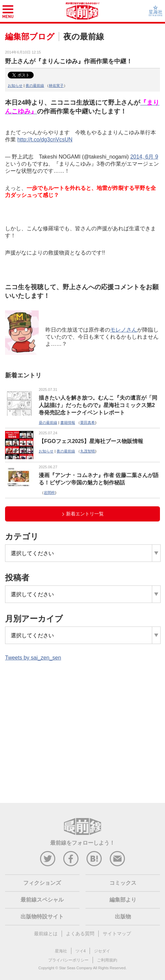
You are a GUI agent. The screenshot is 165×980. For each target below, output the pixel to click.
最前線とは (46, 934)
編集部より (123, 900)
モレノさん (124, 330)
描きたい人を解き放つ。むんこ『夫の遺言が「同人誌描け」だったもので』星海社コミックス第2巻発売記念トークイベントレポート (98, 405)
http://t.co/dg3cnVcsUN (45, 140)
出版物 (123, 917)
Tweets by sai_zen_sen (33, 658)
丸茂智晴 (88, 451)
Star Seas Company (75, 968)
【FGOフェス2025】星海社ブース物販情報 (91, 441)
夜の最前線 (35, 86)
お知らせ (15, 86)
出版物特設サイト (42, 917)
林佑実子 (56, 86)
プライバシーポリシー (68, 960)
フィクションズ (42, 883)
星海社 (61, 951)
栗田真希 (88, 423)
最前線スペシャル (42, 900)
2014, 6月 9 (144, 157)
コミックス (123, 883)
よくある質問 (80, 934)
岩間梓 (49, 493)
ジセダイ (102, 951)
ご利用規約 (107, 960)
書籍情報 (68, 423)
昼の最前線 (48, 423)
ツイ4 (81, 951)
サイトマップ (117, 934)
